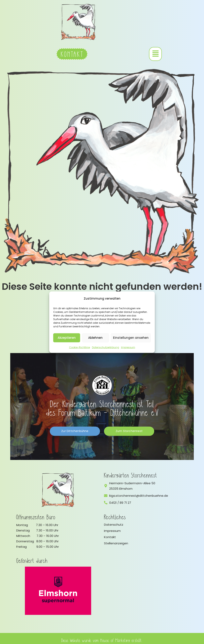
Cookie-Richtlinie (80, 347)
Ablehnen (95, 338)
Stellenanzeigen (116, 543)
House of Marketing (115, 640)
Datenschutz (114, 525)
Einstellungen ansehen (131, 338)
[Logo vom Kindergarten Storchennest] (58, 490)
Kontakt (110, 537)
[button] (155, 54)
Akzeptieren (67, 338)
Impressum (128, 347)
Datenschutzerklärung (106, 347)
